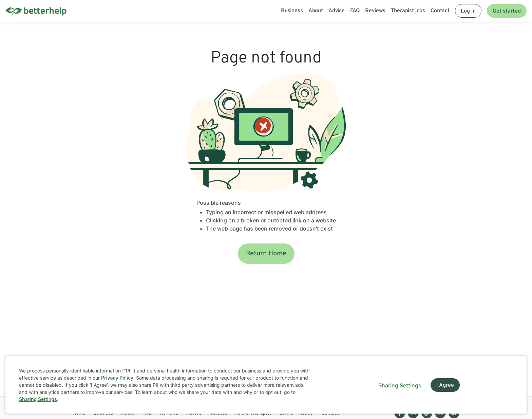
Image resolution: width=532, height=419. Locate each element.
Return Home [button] (266, 254)
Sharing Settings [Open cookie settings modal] (400, 385)
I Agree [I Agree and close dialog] (445, 385)
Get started (507, 11)
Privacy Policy (117, 378)
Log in (468, 11)
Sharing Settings (38, 399)
